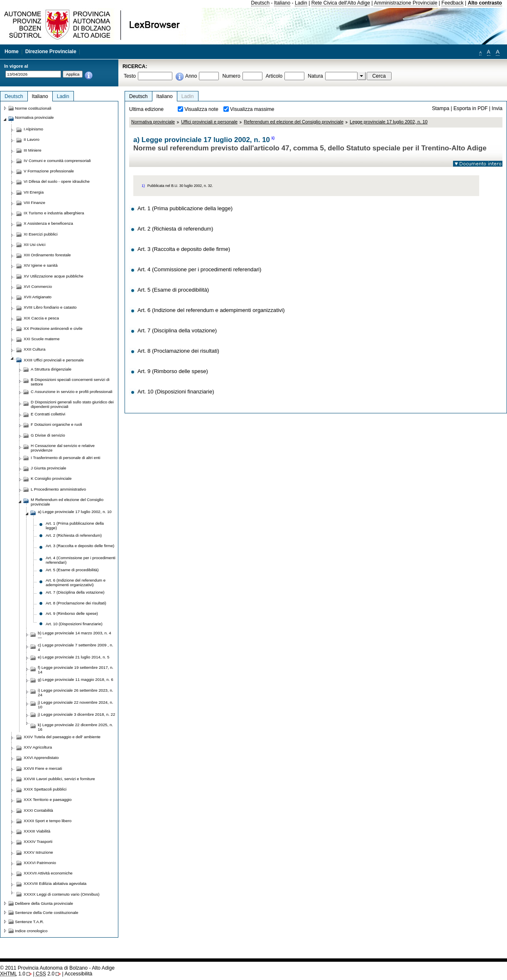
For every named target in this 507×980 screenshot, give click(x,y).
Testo (130, 76)
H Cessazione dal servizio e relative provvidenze (63, 448)
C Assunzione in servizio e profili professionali (72, 392)
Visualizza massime (252, 109)
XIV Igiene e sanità (41, 265)
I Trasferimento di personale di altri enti (65, 458)
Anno (191, 76)
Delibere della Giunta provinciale (44, 903)
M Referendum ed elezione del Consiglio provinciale (67, 502)
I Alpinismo (33, 129)
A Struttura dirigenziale (51, 369)
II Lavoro (32, 139)
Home (12, 52)
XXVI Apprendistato (41, 758)
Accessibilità (78, 974)
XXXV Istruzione (38, 852)
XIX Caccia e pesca (41, 318)
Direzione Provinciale (51, 52)
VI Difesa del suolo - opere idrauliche (57, 181)
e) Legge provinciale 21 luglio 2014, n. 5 (73, 657)
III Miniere (33, 150)
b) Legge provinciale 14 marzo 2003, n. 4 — (75, 635)
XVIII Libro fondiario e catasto (50, 307)
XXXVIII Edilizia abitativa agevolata (55, 883)
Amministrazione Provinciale (405, 3)
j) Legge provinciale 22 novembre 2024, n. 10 (76, 705)
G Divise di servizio (48, 435)
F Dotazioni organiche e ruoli (56, 424)
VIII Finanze (34, 203)
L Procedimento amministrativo (58, 489)
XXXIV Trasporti (38, 841)
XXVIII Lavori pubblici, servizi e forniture (59, 779)
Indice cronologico (31, 931)
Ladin (301, 3)
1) (273, 138)
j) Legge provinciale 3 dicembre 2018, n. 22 (76, 714)
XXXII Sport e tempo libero (48, 821)
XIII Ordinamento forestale (47, 255)
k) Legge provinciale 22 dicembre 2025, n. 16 (75, 727)
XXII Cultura (34, 349)
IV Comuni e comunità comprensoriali (57, 161)
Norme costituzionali (33, 108)
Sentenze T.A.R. (29, 922)
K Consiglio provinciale (51, 478)
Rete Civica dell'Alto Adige (341, 3)
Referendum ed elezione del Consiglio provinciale (294, 122)
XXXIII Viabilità (37, 831)
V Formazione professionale (49, 171)
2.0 (45, 974)
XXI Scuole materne (42, 339)
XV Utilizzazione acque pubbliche (54, 276)
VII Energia (34, 192)
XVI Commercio (38, 286)
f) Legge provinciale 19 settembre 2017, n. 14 (76, 670)
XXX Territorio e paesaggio (48, 799)
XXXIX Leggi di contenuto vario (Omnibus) (62, 894)
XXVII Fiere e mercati (43, 768)
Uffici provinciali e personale (209, 122)
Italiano (282, 3)
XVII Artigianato (38, 297)
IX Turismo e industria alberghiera (54, 213)
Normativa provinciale (153, 122)
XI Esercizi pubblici (41, 234)
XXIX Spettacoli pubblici (45, 789)
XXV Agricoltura (38, 747)
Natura (315, 76)
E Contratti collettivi (48, 414)
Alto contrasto (485, 3)
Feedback (452, 3)
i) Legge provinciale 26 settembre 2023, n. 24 (76, 693)
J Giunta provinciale (48, 468)
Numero (231, 76)
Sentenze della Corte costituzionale (47, 912)
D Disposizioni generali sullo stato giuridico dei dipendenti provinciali (72, 404)
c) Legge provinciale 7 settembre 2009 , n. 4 (76, 647)
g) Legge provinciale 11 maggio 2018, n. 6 (76, 679)
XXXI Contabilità (38, 810)
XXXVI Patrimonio (40, 863)
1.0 (13, 974)
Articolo (274, 76)
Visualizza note (201, 109)
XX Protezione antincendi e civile (53, 328)
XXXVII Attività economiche (48, 873)
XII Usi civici (34, 244)
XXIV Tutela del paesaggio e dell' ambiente (62, 737)
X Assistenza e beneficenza (48, 223)
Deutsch (261, 3)
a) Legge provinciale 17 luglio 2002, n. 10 (75, 512)
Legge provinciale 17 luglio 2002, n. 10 (388, 122)
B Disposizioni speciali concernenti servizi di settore (70, 382)
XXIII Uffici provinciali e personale (54, 360)
